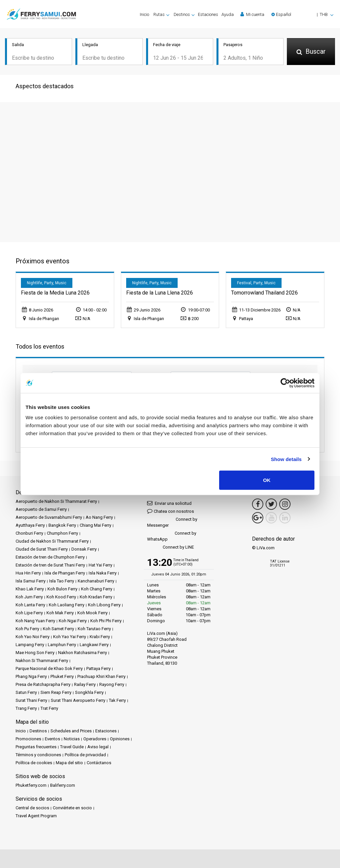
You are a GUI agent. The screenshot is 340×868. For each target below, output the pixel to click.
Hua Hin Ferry (28, 572)
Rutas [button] (159, 14)
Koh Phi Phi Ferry (106, 620)
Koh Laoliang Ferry (67, 604)
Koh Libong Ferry (104, 604)
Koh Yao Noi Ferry (33, 636)
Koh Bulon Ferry (62, 588)
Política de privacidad (85, 754)
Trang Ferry (26, 708)
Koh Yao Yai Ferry (70, 636)
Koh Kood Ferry (61, 596)
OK (267, 480)
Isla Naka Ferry (103, 572)
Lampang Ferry (30, 644)
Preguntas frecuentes (36, 746)
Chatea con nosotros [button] (170, 510)
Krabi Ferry (100, 636)
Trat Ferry (49, 708)
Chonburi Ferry (29, 533)
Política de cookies (34, 762)
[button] (302, 14)
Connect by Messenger (172, 522)
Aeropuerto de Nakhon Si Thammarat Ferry (56, 501)
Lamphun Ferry (62, 644)
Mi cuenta (252, 14)
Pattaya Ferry (98, 668)
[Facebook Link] (258, 503)
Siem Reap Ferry (56, 692)
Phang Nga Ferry (31, 676)
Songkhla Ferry (89, 692)
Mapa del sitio (69, 762)
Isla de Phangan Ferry (65, 572)
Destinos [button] (182, 14)
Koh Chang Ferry (97, 588)
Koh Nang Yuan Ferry (35, 620)
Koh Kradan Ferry (96, 596)
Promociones (28, 738)
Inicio (144, 14)
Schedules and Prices (71, 730)
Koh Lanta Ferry (30, 604)
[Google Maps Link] (258, 517)
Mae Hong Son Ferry (35, 652)
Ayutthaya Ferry (30, 525)
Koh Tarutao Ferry (94, 628)
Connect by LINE (170, 547)
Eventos (52, 738)
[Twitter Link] (271, 503)
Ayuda (228, 14)
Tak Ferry (117, 700)
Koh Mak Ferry (60, 612)
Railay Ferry (85, 684)
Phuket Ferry (62, 676)
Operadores (95, 738)
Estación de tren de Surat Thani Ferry (50, 564)
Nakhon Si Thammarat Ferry (42, 660)
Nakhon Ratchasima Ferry (83, 652)
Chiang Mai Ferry (95, 525)
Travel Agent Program (36, 815)
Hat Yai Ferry (100, 564)
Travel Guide (72, 746)
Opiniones (120, 738)
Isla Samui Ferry (31, 580)
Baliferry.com (63, 785)
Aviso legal (98, 746)
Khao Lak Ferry (30, 588)
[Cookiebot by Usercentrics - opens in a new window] (285, 383)
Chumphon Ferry (62, 533)
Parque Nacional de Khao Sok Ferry (49, 668)
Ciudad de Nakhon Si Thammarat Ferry (52, 540)
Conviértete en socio (72, 807)
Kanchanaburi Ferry (96, 580)
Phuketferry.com (31, 785)
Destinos (38, 730)
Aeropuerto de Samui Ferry (41, 509)
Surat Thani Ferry (31, 700)
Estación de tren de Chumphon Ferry (50, 556)
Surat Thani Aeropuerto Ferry (78, 700)
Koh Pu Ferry (27, 628)
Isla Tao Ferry (62, 580)
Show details (286, 459)
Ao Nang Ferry (99, 517)
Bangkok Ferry (62, 525)
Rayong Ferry (112, 684)
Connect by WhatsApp (172, 535)
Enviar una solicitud (169, 502)
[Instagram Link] (285, 503)
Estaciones (208, 14)
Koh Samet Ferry (58, 628)
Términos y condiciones (38, 754)
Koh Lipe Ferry (29, 612)
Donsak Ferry (84, 548)
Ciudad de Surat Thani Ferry (42, 548)
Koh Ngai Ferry (73, 620)
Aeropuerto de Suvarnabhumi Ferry (49, 517)
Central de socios (32, 807)
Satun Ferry (26, 692)
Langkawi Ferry (94, 644)
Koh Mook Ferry (92, 612)
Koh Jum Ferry (29, 596)
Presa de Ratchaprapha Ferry (43, 684)
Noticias (72, 738)
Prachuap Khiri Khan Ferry (101, 676)
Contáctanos (99, 762)
